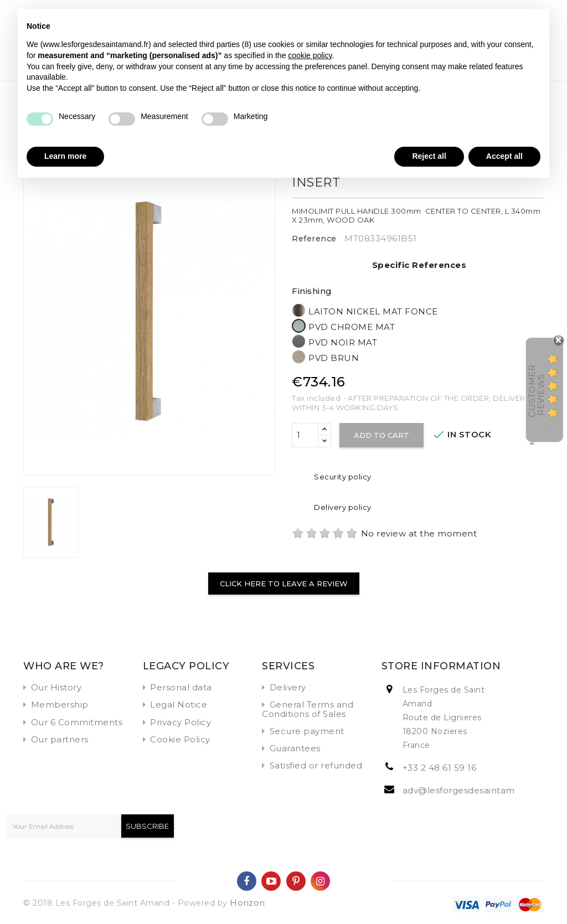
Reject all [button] (429, 156)
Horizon (248, 903)
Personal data (181, 687)
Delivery (288, 687)
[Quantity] (305, 435)
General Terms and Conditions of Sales (308, 709)
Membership (60, 704)
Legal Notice (179, 704)
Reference (314, 239)
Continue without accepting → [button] (485, 23)
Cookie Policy (180, 739)
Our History (56, 687)
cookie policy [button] (310, 55)
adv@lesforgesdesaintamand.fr (471, 790)
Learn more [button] (65, 156)
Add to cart (382, 435)
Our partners (60, 739)
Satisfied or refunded (316, 765)
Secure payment (307, 731)
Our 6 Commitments (77, 722)
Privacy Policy (181, 722)
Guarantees (295, 748)
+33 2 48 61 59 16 (440, 768)
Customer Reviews (536, 391)
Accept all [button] (504, 156)
